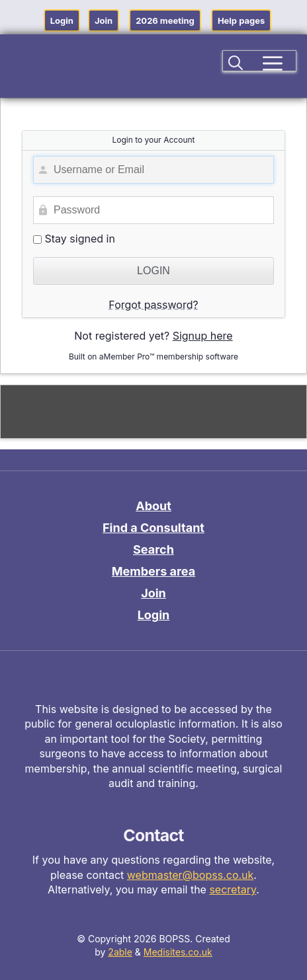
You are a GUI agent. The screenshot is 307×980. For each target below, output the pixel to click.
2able (120, 952)
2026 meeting (165, 20)
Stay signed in (74, 239)
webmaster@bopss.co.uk (191, 875)
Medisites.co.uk (178, 952)
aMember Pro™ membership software (169, 357)
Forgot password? (153, 305)
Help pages (241, 20)
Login (62, 20)
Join (104, 20)
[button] (236, 61)
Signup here (203, 336)
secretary (233, 889)
